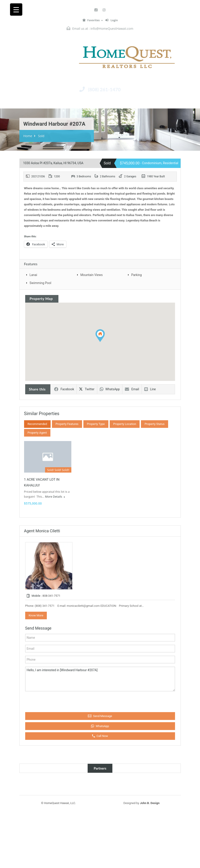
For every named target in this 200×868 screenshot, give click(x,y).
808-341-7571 (52, 596)
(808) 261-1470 (104, 89)
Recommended (37, 424)
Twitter (87, 389)
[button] (100, 336)
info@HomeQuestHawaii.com (112, 29)
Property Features (67, 424)
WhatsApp (110, 389)
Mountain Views (92, 275)
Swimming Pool (40, 283)
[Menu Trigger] (16, 10)
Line (150, 389)
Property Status (155, 424)
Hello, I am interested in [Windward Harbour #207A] (100, 679)
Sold (41, 136)
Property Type (96, 424)
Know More (36, 615)
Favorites (91, 20)
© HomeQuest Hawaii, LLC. (58, 803)
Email (132, 389)
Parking (137, 275)
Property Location (125, 424)
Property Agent (37, 433)
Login (112, 20)
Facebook (64, 389)
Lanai (33, 275)
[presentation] (50, 701)
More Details (55, 497)
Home (28, 136)
